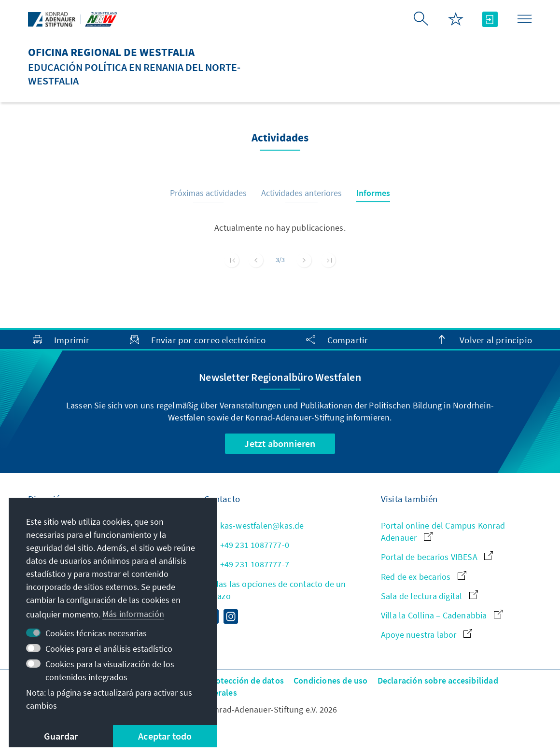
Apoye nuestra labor (427, 635)
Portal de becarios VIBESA (437, 557)
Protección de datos (245, 680)
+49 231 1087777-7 (247, 564)
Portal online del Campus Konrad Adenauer (443, 532)
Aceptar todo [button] (165, 736)
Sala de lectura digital (429, 596)
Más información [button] (133, 614)
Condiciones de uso (331, 680)
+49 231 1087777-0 (247, 545)
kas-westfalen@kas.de (254, 525)
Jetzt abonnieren (280, 443)
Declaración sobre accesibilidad (438, 680)
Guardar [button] (61, 736)
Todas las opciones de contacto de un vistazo (275, 590)
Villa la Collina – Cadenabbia (442, 615)
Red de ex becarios (424, 577)
